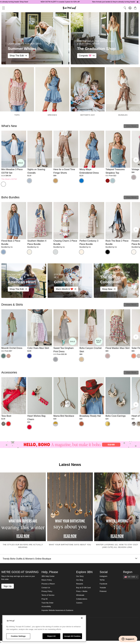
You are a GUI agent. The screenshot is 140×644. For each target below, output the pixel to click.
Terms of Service (48, 595)
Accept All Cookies (72, 636)
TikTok (102, 580)
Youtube (103, 588)
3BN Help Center (48, 576)
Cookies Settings (18, 636)
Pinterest (103, 591)
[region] (44, 628)
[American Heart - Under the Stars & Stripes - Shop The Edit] (24, 281)
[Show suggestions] (131, 577)
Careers (79, 603)
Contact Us (46, 588)
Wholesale (80, 595)
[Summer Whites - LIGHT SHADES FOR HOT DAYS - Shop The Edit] (35, 38)
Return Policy (47, 580)
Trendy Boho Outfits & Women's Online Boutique (70, 559)
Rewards (80, 584)
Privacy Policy (47, 591)
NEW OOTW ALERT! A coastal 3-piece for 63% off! (64, 2)
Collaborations (82, 599)
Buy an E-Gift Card (83, 588)
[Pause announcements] (138, 2)
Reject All (51, 636)
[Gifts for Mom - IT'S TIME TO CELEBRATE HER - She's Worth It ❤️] (70, 281)
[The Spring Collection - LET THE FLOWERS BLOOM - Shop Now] (116, 281)
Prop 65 (45, 599)
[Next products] (136, 160)
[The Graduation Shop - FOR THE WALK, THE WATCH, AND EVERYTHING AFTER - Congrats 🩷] (105, 38)
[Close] (82, 618)
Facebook (103, 584)
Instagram (103, 576)
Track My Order (48, 603)
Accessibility (46, 607)
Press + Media (82, 591)
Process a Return (48, 584)
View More (131, 126)
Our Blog (80, 580)
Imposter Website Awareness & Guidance (57, 610)
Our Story (80, 576)
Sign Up (8, 586)
